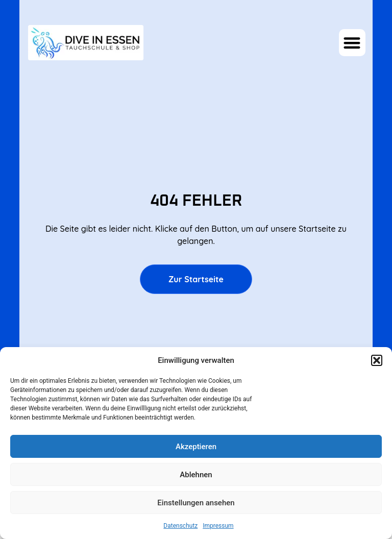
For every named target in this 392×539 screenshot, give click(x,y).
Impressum (218, 526)
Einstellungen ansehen (196, 503)
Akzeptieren (196, 447)
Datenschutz (180, 526)
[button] (377, 360)
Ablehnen (196, 475)
